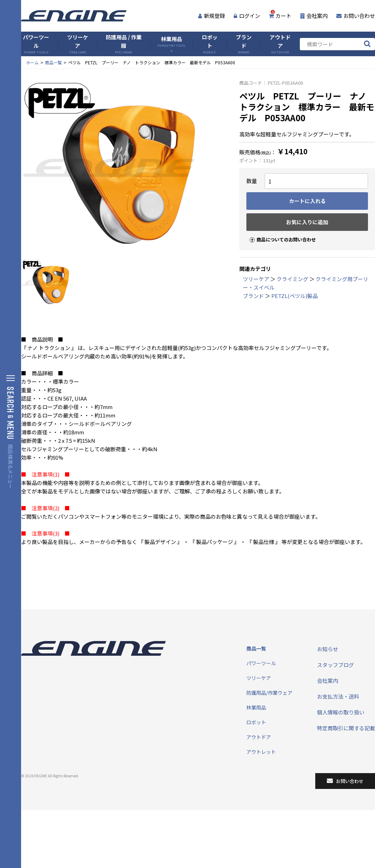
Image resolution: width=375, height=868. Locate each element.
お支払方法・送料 (338, 696)
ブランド (244, 44)
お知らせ (328, 649)
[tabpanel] (123, 167)
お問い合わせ (356, 16)
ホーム (32, 62)
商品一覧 (53, 62)
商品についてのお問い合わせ (280, 234)
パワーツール (36, 44)
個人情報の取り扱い (341, 712)
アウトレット (261, 752)
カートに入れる (307, 201)
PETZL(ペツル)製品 (295, 296)
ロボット (210, 44)
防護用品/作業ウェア (269, 693)
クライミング (292, 279)
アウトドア (280, 44)
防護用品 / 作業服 (124, 44)
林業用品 (172, 44)
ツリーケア (78, 44)
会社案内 (314, 16)
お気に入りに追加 (307, 222)
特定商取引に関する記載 (346, 728)
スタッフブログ (335, 665)
